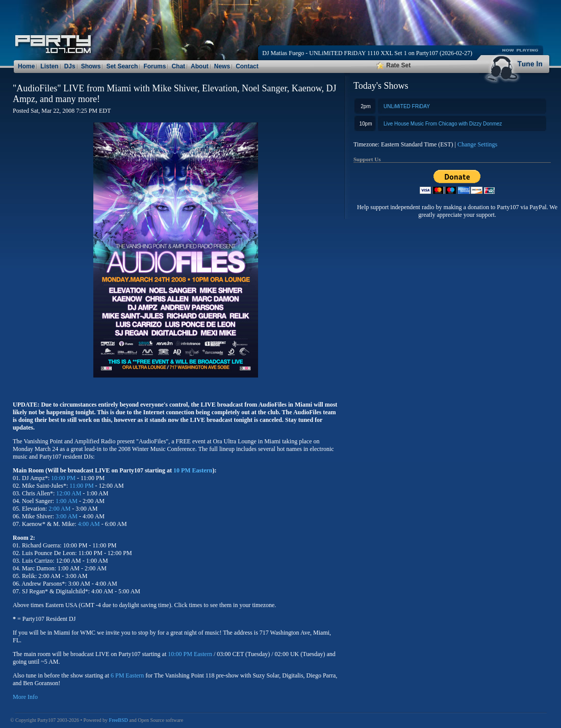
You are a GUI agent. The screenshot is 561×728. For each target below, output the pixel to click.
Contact (247, 66)
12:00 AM (69, 493)
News (222, 66)
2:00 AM (59, 509)
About (200, 66)
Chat (178, 66)
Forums (155, 66)
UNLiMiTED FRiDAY (407, 106)
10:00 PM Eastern (190, 654)
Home (26, 66)
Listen (49, 66)
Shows (91, 66)
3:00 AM (67, 516)
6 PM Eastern (127, 675)
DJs (70, 66)
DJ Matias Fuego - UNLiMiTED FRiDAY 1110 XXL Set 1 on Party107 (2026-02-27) (367, 53)
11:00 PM (81, 486)
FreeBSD (119, 720)
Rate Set (393, 65)
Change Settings (477, 144)
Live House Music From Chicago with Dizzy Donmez (443, 124)
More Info (25, 697)
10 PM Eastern (193, 470)
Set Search (122, 66)
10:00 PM (63, 478)
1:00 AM (67, 501)
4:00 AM (89, 524)
